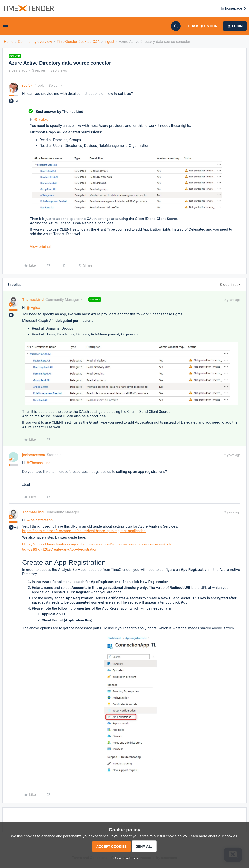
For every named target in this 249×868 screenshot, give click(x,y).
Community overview (35, 42)
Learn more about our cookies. (214, 836)
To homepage (233, 8)
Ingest (109, 42)
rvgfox (27, 85)
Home (9, 42)
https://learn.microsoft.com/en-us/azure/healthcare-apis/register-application (84, 531)
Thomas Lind (33, 300)
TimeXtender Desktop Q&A (78, 42)
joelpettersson (34, 455)
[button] (5, 27)
